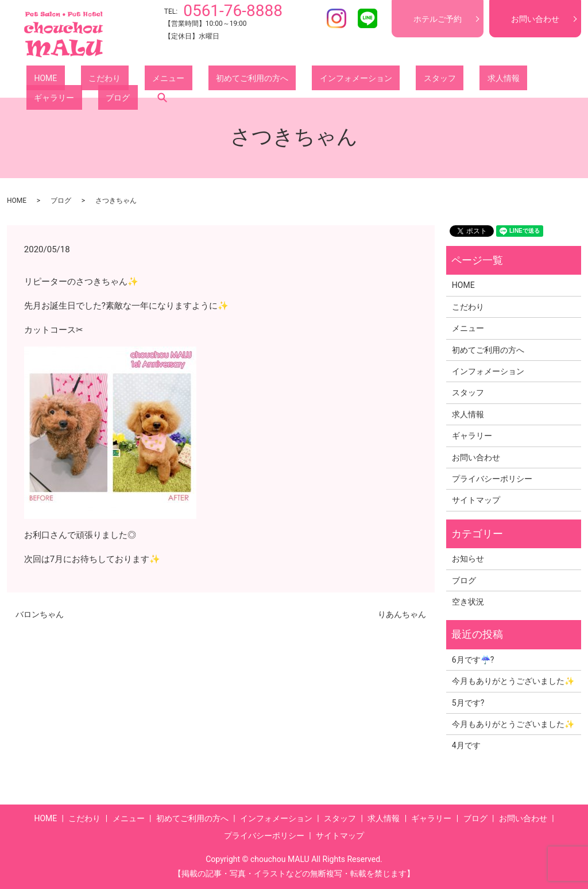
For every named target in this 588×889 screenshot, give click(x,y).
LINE (367, 18)
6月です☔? (473, 660)
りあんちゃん (402, 614)
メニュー (130, 80)
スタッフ (355, 80)
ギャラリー (455, 80)
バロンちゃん (40, 614)
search (540, 80)
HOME (38, 80)
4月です (466, 745)
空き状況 (468, 602)
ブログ (504, 80)
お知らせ (468, 559)
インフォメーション (287, 80)
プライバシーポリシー (492, 479)
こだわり (82, 80)
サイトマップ (476, 500)
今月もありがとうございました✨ (513, 681)
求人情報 (403, 80)
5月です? (468, 703)
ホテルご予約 (438, 19)
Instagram (336, 18)
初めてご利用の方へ (198, 80)
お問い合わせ (535, 19)
